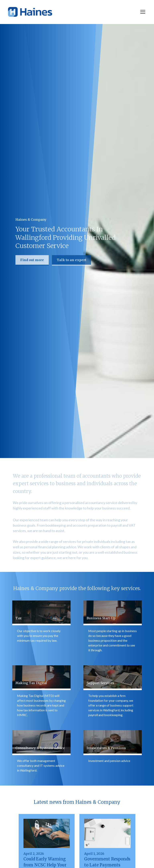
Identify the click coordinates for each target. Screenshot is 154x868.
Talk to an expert (71, 261)
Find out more (32, 261)
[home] (30, 12)
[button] (142, 12)
